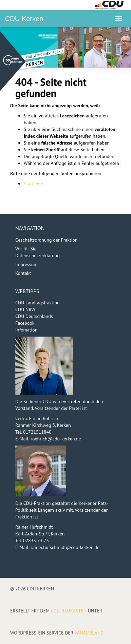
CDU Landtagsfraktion (38, 303)
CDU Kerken (24, 19)
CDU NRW (25, 309)
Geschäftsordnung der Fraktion (46, 240)
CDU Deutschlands (34, 316)
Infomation (26, 330)
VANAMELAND (89, 633)
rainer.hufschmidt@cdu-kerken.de (65, 547)
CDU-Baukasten (69, 611)
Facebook (25, 323)
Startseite (34, 184)
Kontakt (23, 273)
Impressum (26, 264)
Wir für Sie (26, 249)
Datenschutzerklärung (38, 255)
